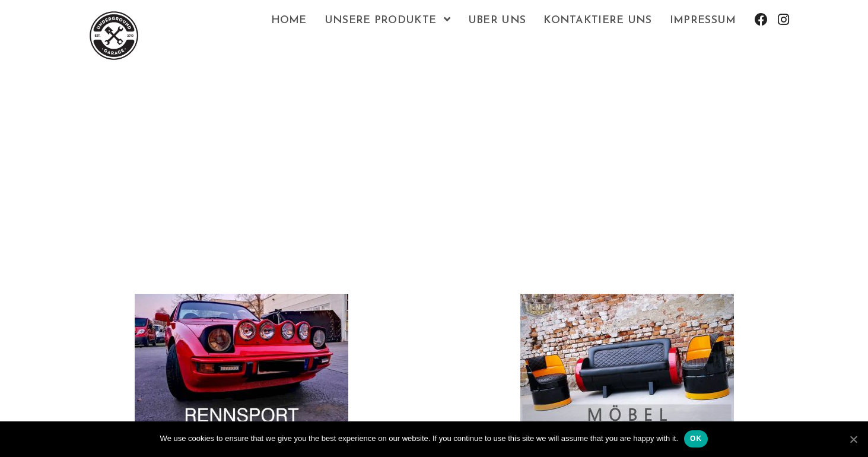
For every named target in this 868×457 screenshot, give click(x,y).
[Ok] (853, 439)
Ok (696, 439)
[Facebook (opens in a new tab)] (761, 20)
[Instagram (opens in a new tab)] (784, 20)
